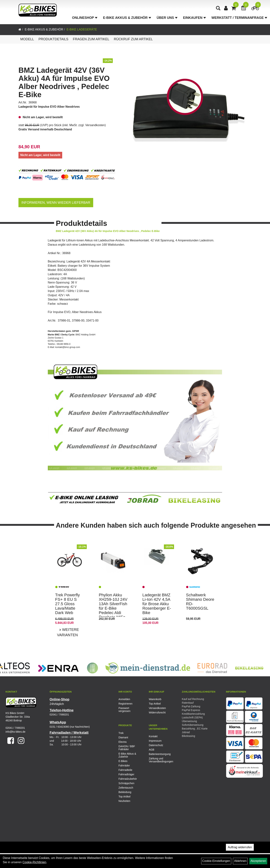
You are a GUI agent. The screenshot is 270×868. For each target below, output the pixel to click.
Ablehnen (240, 861)
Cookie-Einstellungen (216, 861)
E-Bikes (123, 761)
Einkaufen (195, 18)
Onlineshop (85, 18)
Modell (27, 39)
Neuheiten (124, 801)
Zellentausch (126, 788)
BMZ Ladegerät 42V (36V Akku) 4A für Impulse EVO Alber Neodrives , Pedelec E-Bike (64, 82)
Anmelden (124, 699)
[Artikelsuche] (218, 9)
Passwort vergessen (124, 710)
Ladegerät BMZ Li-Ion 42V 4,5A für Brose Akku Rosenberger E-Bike (157, 604)
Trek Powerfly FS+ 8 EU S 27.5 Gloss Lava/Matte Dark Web (68, 604)
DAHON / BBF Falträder (127, 748)
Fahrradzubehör (128, 779)
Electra (123, 742)
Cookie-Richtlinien (34, 862)
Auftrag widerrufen (240, 847)
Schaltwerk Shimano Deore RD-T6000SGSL (200, 602)
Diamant (123, 737)
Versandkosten (95, 125)
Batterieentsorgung (160, 754)
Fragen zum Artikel (91, 39)
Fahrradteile (125, 770)
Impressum (155, 741)
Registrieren (125, 704)
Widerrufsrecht (157, 712)
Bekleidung (125, 792)
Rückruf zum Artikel (133, 39)
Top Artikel (155, 704)
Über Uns (167, 18)
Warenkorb (155, 699)
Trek (121, 733)
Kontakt (153, 736)
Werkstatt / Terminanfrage (239, 18)
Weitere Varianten (68, 632)
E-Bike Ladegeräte (82, 29)
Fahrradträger (126, 774)
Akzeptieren (258, 861)
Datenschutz (156, 745)
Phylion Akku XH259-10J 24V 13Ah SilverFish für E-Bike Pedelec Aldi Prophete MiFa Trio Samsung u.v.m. (113, 611)
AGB (152, 750)
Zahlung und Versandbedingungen (160, 760)
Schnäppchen (126, 783)
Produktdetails (53, 39)
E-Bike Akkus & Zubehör (127, 18)
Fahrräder (124, 766)
